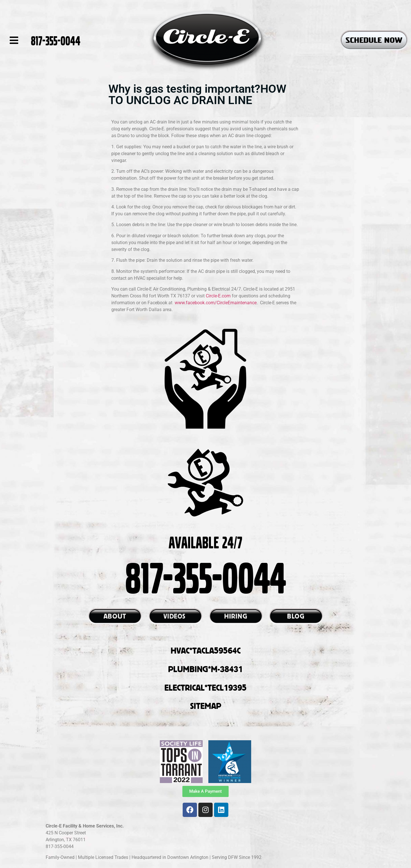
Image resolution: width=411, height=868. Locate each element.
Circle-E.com (219, 296)
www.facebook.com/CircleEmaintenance (216, 303)
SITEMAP (206, 706)
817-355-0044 (56, 40)
